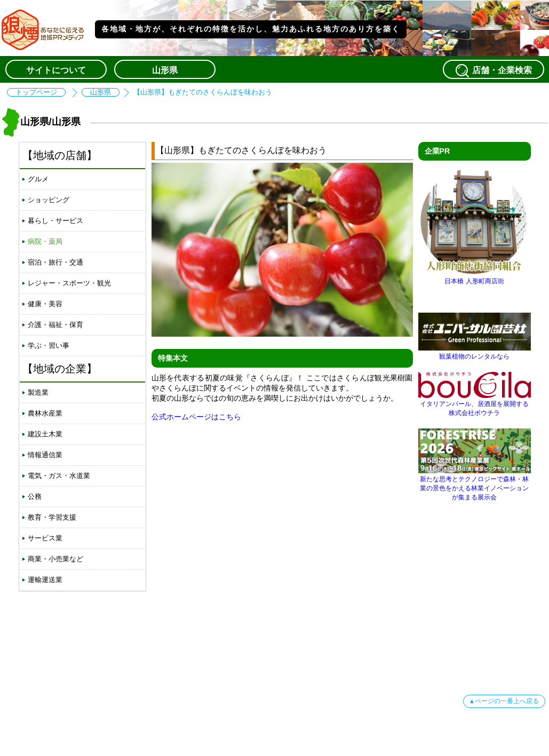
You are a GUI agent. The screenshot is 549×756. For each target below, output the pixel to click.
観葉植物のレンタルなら (475, 352)
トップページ (36, 92)
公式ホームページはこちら (196, 417)
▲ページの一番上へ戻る (504, 701)
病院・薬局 (45, 241)
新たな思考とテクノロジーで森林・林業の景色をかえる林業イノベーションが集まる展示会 (475, 484)
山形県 (165, 70)
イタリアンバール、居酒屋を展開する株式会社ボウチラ (475, 404)
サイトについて (56, 70)
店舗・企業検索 (494, 70)
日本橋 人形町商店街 (475, 277)
